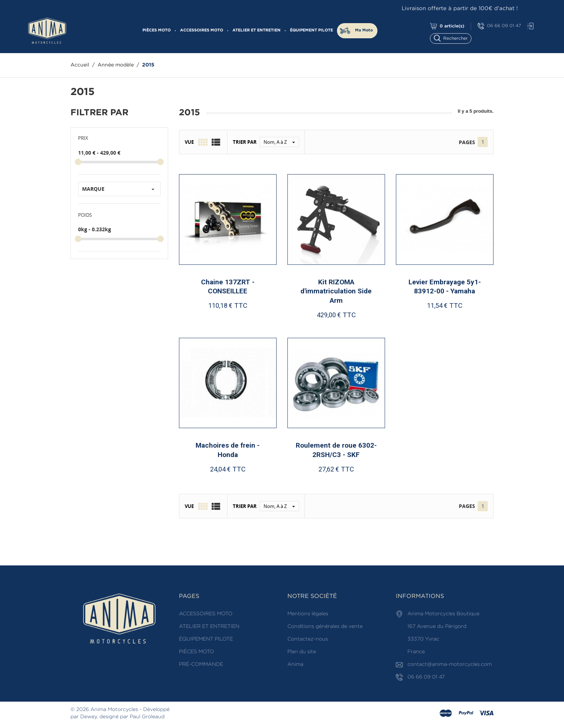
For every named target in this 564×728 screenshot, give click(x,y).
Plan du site (302, 652)
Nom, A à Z (281, 142)
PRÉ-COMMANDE (201, 664)
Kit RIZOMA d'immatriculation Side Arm (336, 291)
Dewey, (89, 717)
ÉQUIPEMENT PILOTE (311, 30)
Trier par (245, 142)
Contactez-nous (308, 639)
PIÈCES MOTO (157, 30)
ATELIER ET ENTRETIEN (257, 30)
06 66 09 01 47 (499, 26)
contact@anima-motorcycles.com (450, 664)
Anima (295, 664)
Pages (467, 142)
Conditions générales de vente (325, 626)
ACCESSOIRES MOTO (202, 30)
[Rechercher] (454, 38)
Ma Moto (364, 30)
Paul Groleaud (147, 717)
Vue (189, 142)
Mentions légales (308, 614)
